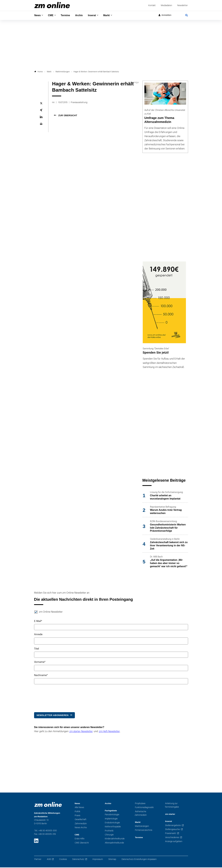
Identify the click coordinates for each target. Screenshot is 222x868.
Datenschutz (78, 860)
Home (39, 72)
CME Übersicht (82, 843)
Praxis (77, 816)
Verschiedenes (172, 838)
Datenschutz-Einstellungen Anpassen (139, 860)
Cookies (63, 860)
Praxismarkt (171, 834)
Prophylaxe (140, 804)
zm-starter (170, 815)
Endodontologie (112, 823)
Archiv (82, 15)
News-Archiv (81, 828)
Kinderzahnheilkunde (115, 839)
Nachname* (41, 676)
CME (52, 15)
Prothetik (109, 831)
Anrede (38, 635)
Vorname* (40, 663)
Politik (78, 812)
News (38, 15)
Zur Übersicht (67, 116)
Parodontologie (112, 815)
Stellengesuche (172, 830)
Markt (111, 15)
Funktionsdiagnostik (144, 808)
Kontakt (152, 5)
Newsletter (183, 5)
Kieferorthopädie (113, 827)
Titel (37, 649)
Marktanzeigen (142, 827)
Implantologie (111, 819)
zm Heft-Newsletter (109, 732)
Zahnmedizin (81, 824)
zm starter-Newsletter (81, 732)
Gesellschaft (81, 820)
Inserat (95, 15)
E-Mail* (38, 622)
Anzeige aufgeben (174, 842)
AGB (49, 860)
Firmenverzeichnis (144, 831)
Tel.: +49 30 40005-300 (46, 831)
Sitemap (112, 860)
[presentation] (57, 697)
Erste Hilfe (80, 839)
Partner (38, 860)
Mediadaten (166, 5)
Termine (67, 15)
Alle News (79, 808)
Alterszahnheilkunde (114, 843)
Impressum (98, 860)
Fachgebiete (111, 811)
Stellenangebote (173, 826)
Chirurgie (109, 835)
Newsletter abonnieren (53, 716)
